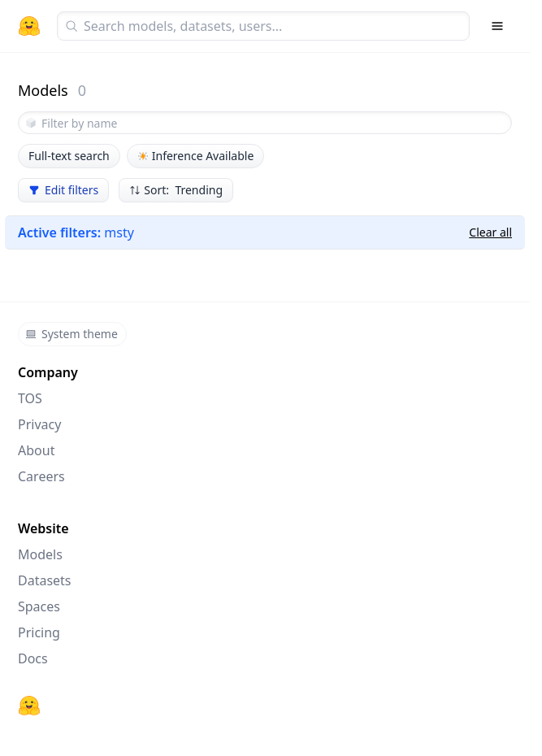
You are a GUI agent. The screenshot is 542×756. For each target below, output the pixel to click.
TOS (30, 398)
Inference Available (196, 156)
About (36, 450)
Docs (33, 658)
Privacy (39, 424)
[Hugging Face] (29, 706)
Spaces (39, 606)
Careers (41, 476)
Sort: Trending (176, 190)
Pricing (39, 632)
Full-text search (69, 156)
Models (40, 554)
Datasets (45, 580)
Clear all (490, 232)
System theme (72, 334)
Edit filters (63, 190)
